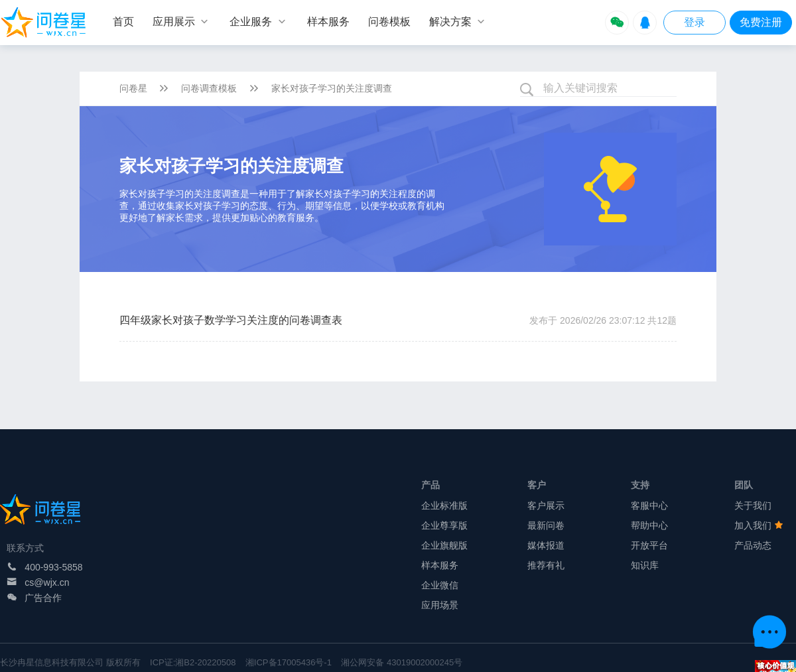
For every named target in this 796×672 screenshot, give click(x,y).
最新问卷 (546, 525)
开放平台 (649, 545)
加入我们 (759, 525)
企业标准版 (444, 505)
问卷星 (133, 88)
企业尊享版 (444, 525)
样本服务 (440, 565)
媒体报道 (546, 545)
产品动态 (753, 545)
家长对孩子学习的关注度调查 (332, 88)
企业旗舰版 (444, 545)
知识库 (645, 565)
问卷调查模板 (209, 88)
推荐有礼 (546, 565)
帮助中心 (649, 525)
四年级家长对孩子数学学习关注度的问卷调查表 (231, 320)
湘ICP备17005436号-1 (289, 662)
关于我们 (753, 505)
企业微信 (440, 585)
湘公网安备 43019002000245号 (402, 662)
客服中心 (649, 505)
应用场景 (440, 605)
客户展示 (546, 505)
